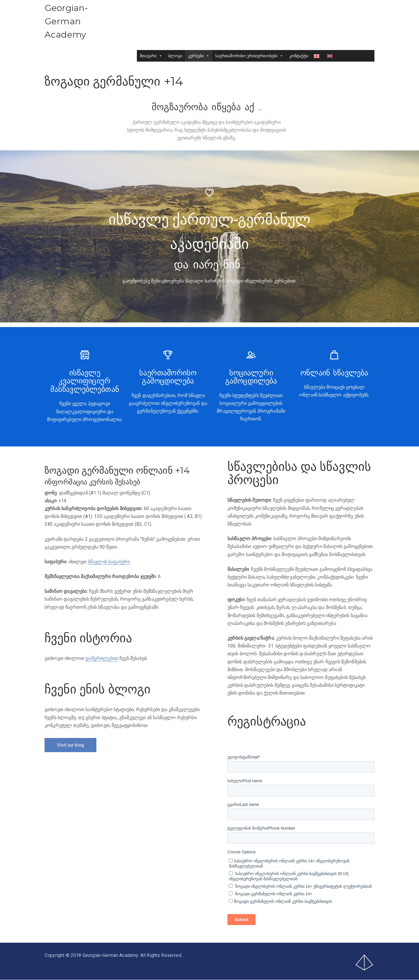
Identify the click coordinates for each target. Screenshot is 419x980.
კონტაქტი (299, 56)
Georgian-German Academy (66, 21)
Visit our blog (70, 745)
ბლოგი (175, 56)
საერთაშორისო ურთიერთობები (250, 56)
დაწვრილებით (102, 658)
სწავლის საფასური (109, 562)
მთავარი (151, 56)
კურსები (199, 56)
